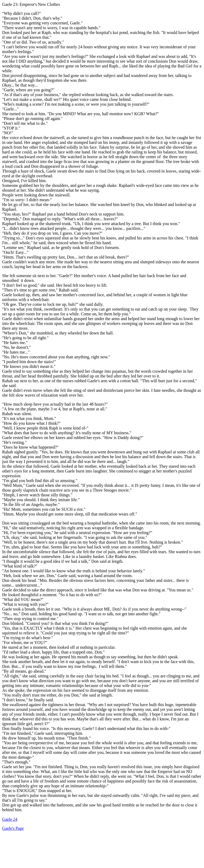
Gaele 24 (10, 819)
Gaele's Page (13, 828)
